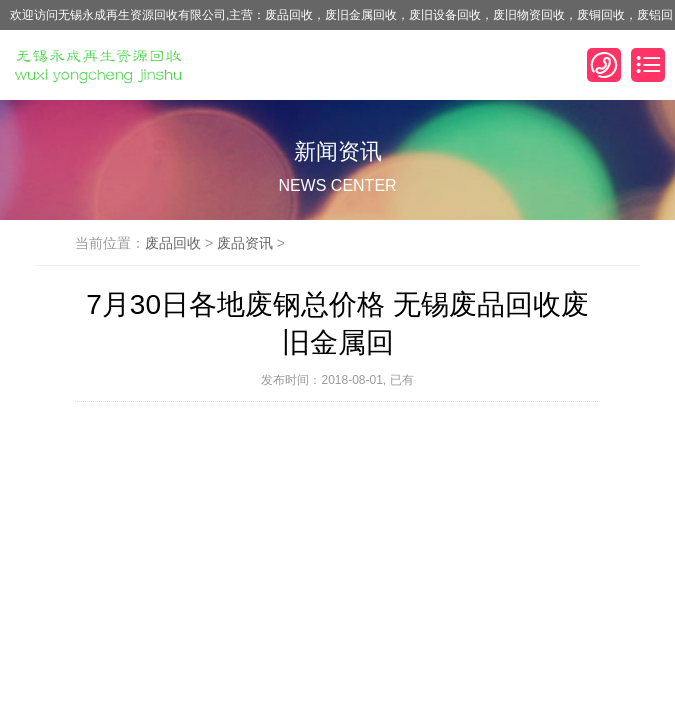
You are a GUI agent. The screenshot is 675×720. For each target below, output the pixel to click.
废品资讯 (245, 243)
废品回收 (173, 243)
